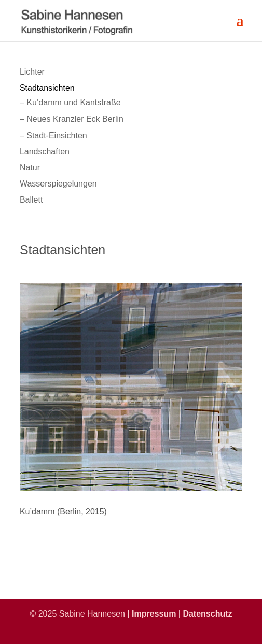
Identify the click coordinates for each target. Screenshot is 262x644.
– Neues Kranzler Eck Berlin (72, 119)
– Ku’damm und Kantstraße (70, 102)
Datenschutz (207, 614)
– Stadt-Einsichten (53, 135)
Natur (30, 168)
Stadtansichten (47, 88)
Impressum (154, 614)
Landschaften (45, 152)
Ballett (31, 200)
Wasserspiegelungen (58, 184)
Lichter (32, 72)
